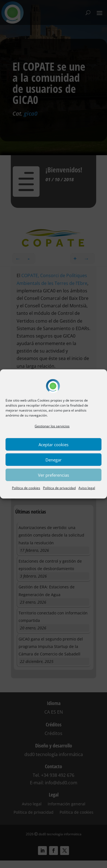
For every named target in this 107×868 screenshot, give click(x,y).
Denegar (53, 460)
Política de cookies (26, 488)
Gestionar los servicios (52, 426)
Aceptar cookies (53, 445)
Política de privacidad (59, 488)
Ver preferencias (53, 475)
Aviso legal (87, 488)
